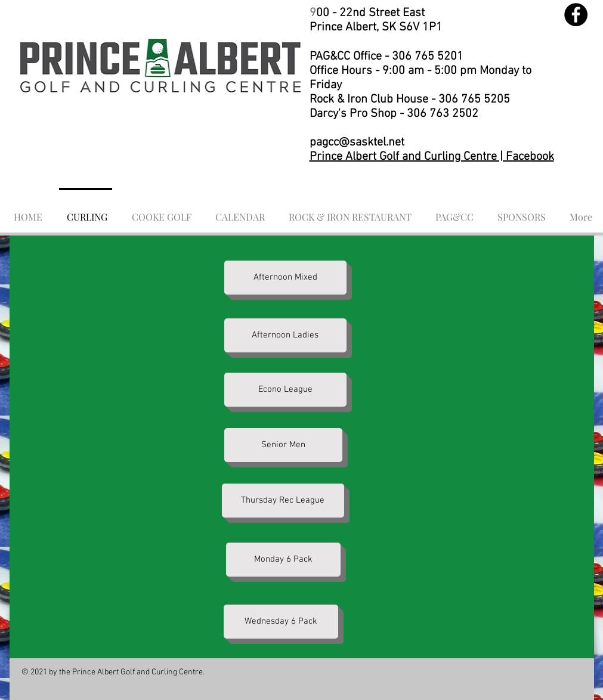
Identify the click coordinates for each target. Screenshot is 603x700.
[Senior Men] (283, 445)
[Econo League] (285, 390)
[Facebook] (576, 15)
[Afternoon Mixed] (285, 278)
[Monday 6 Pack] (283, 560)
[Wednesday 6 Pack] (281, 622)
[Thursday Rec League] (283, 501)
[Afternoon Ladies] (285, 335)
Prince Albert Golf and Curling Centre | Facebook (432, 157)
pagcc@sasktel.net (357, 143)
